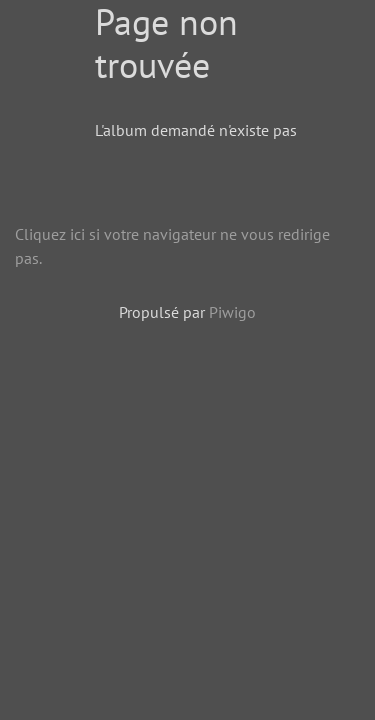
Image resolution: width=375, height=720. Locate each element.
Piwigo (232, 312)
